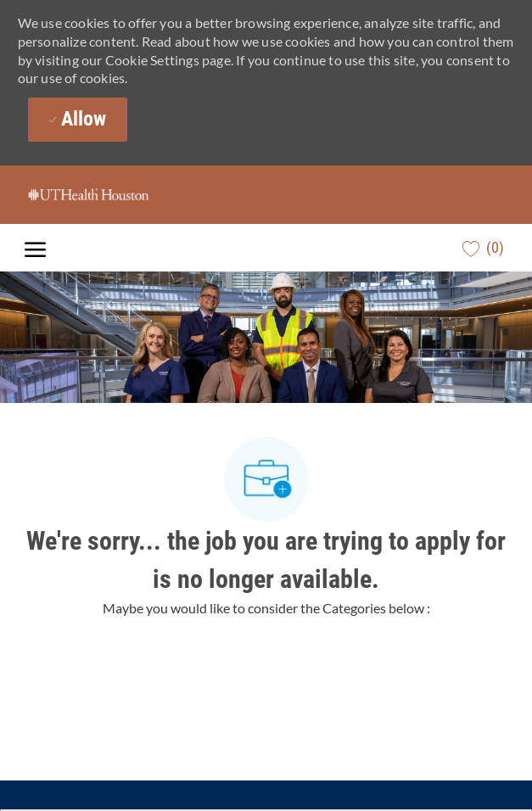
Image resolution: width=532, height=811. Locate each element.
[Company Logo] (109, 195)
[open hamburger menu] (35, 248)
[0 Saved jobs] (483, 248)
